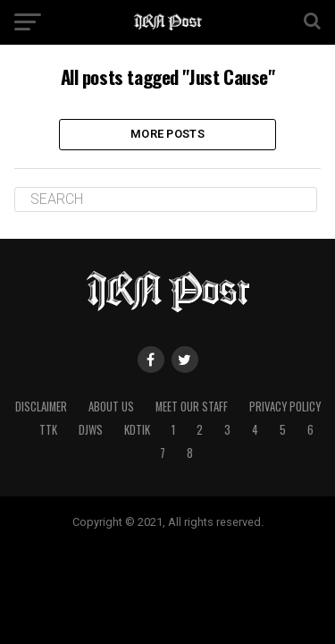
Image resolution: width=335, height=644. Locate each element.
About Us (111, 407)
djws (91, 430)
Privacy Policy (285, 407)
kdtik (137, 430)
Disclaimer (41, 407)
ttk (48, 430)
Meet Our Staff (192, 407)
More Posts (167, 134)
